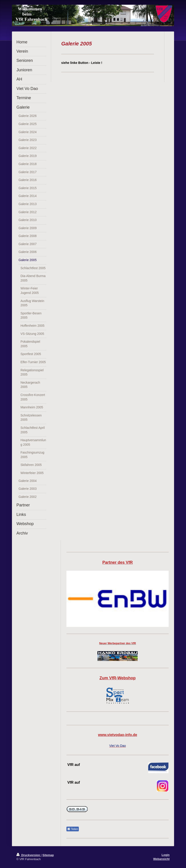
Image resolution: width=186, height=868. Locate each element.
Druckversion (29, 855)
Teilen (73, 829)
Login (166, 855)
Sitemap (48, 855)
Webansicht (161, 859)
